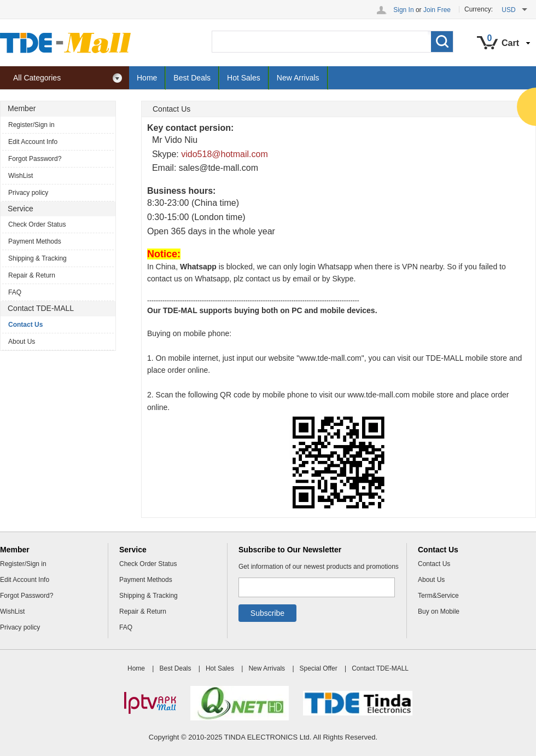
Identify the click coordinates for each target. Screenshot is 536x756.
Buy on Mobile (439, 611)
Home (147, 78)
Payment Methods (35, 241)
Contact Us (25, 325)
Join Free (437, 10)
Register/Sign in (31, 125)
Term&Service (438, 596)
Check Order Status (37, 224)
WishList (21, 176)
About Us (22, 342)
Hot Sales (244, 78)
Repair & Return (32, 275)
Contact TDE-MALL (380, 668)
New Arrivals (298, 78)
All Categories (68, 78)
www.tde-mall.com (330, 358)
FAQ (15, 292)
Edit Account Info (33, 142)
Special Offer (319, 668)
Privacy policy (28, 193)
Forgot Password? (35, 159)
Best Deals (192, 78)
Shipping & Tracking (37, 258)
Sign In (403, 10)
